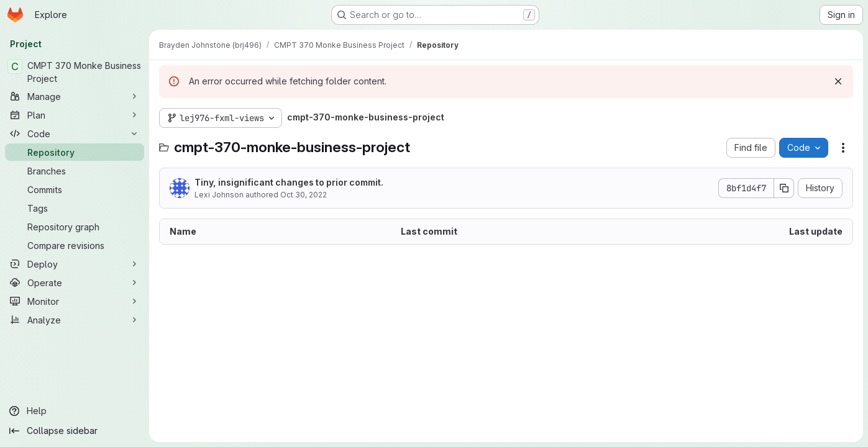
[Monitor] (75, 301)
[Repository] (75, 152)
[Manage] (75, 96)
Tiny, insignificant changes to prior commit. (289, 182)
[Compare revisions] (75, 245)
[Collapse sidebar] (75, 431)
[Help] (75, 411)
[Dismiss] (838, 81)
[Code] (75, 133)
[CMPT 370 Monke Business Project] (75, 72)
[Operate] (75, 282)
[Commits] (75, 189)
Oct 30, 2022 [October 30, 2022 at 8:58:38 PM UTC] (304, 195)
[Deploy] (75, 264)
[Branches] (75, 171)
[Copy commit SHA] (784, 188)
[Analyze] (75, 320)
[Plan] (75, 115)
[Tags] (75, 208)
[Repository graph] (75, 227)
